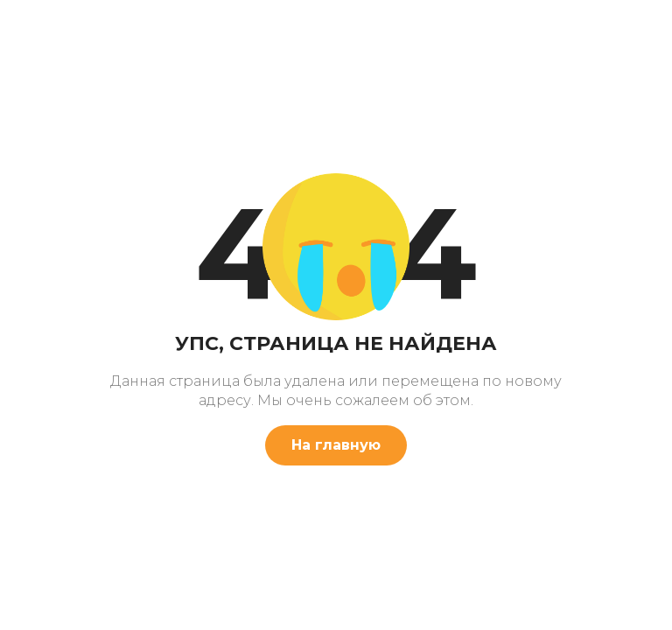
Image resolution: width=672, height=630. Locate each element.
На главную (336, 445)
